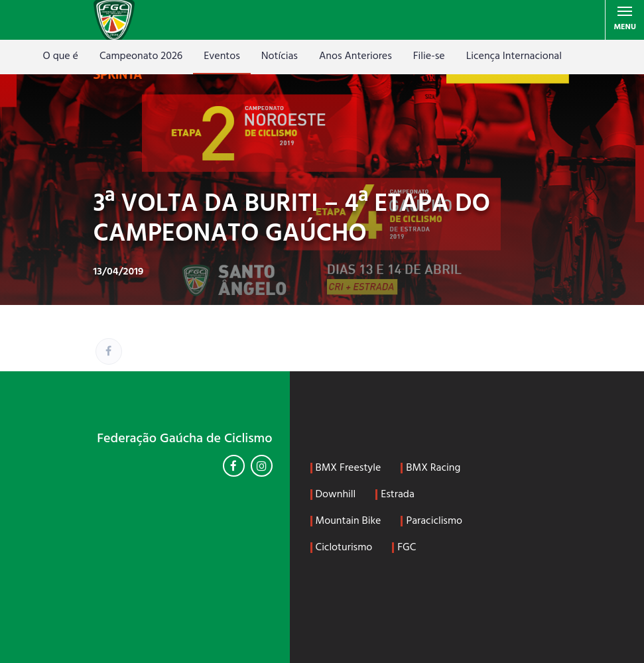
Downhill (336, 495)
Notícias (280, 56)
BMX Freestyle (349, 468)
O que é (61, 56)
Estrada (398, 495)
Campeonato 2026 (141, 56)
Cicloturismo (344, 548)
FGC (407, 548)
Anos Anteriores (355, 56)
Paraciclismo (434, 521)
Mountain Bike (349, 521)
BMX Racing (433, 468)
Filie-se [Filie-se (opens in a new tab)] (429, 56)
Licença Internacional (514, 56)
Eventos (222, 56)
